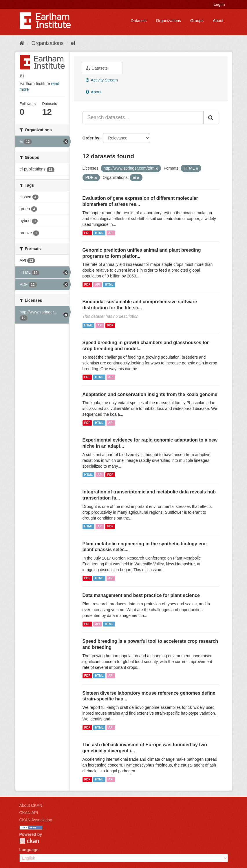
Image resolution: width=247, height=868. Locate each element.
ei (73, 43)
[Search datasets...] (143, 118)
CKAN (29, 841)
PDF (87, 233)
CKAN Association (36, 820)
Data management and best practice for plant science (141, 595)
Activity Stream (102, 80)
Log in (219, 4)
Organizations (169, 21)
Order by (91, 138)
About (218, 21)
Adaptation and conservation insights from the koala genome (150, 394)
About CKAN (31, 805)
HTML (99, 233)
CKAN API (29, 813)
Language (29, 850)
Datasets (139, 21)
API (111, 233)
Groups (197, 21)
